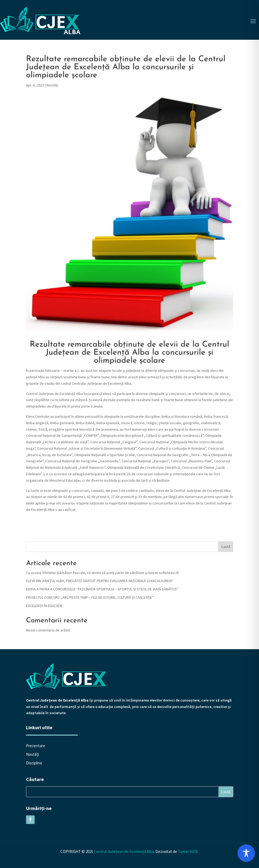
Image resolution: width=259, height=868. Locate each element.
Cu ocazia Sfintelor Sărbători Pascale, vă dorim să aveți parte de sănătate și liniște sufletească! (102, 573)
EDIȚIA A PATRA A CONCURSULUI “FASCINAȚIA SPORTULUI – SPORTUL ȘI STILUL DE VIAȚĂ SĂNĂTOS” (102, 589)
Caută (226, 547)
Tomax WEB (188, 851)
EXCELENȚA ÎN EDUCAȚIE (44, 606)
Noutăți (52, 85)
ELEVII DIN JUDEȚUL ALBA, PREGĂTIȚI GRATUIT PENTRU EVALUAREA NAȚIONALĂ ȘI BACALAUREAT (99, 581)
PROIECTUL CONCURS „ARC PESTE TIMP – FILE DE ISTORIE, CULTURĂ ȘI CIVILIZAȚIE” (90, 597)
